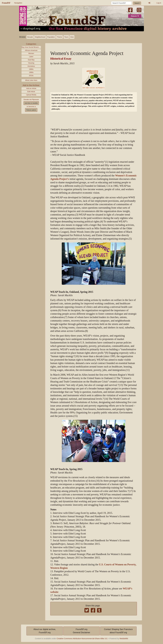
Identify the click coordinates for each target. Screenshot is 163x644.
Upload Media (31, 95)
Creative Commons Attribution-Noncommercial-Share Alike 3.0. (82, 639)
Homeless (31, 66)
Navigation (18, 3)
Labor (31, 57)
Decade (30, 37)
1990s (31, 72)
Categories (31, 44)
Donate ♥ (135, 16)
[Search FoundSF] (121, 3)
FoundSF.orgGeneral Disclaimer (81, 631)
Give (72, 37)
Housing (31, 63)
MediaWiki (124, 639)
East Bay (31, 60)
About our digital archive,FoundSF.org (45, 631)
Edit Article (31, 92)
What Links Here (31, 80)
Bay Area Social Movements (31, 47)
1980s (31, 69)
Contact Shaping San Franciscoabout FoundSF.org (118, 631)
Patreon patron (31, 110)
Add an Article (31, 88)
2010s (31, 76)
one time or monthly (31, 103)
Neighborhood (40, 37)
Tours (66, 37)
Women (31, 53)
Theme (59, 37)
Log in (159, 3)
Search (137, 3)
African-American (31, 50)
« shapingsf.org (30, 29)
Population (51, 37)
